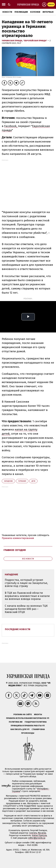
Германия (22, 481)
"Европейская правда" (35, 41)
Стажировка (38, 729)
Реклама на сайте (23, 714)
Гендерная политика (36, 722)
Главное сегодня (15, 550)
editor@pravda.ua (37, 838)
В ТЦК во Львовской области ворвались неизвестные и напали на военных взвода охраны (27, 596)
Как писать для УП (20, 729)
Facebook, (11, 126)
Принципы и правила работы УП (28, 726)
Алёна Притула (39, 835)
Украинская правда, (13, 41)
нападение (8, 481)
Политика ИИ (16, 722)
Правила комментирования (18, 538)
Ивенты (38, 714)
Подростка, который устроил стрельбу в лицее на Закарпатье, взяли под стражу (26, 583)
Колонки (35, 12)
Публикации (21, 12)
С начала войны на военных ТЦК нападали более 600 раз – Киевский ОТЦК (26, 609)
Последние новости (18, 629)
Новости (7, 12)
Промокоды (28, 733)
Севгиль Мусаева (38, 833)
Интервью (48, 12)
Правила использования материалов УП (28, 718)
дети (33, 481)
